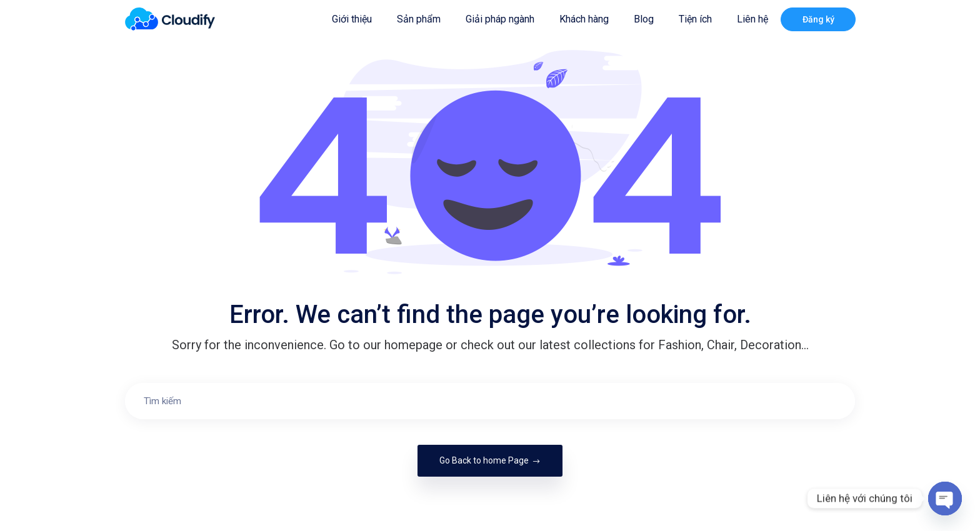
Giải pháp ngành (500, 19)
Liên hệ (752, 19)
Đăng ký (818, 19)
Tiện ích (695, 19)
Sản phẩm (419, 19)
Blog (644, 19)
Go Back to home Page (490, 460)
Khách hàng (584, 19)
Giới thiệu (352, 19)
